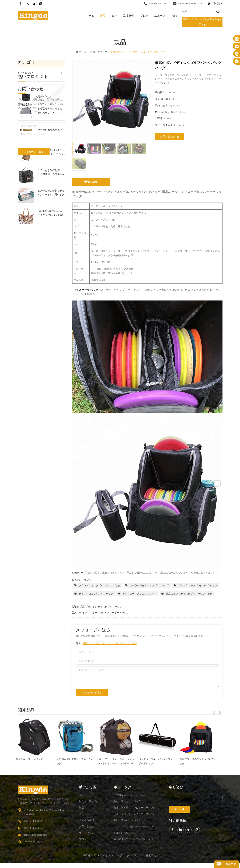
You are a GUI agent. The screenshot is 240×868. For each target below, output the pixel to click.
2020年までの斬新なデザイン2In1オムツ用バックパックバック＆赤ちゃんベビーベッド (51, 264)
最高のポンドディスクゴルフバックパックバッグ (110, 644)
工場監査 (128, 16)
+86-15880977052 (158, 4)
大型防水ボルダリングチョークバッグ (77, 762)
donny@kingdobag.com (190, 4)
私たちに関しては (89, 802)
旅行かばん (25, 105)
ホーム (90, 16)
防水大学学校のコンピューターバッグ (135, 808)
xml (81, 846)
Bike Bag (23, 136)
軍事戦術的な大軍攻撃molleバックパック (50, 202)
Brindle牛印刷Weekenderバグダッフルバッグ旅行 (51, 284)
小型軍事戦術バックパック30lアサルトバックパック (51, 223)
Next (220, 710)
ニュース (160, 16)
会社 (114, 16)
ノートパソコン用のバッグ (34, 97)
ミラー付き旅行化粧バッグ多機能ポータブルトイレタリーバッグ (51, 243)
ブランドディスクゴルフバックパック (100, 586)
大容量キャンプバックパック (130, 796)
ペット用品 (25, 128)
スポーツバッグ (99, 52)
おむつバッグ (26, 73)
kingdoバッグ (80, 573)
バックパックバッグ (30, 81)
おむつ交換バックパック (127, 821)
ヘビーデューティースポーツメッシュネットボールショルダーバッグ (118, 762)
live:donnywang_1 (33, 842)
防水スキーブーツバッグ (31, 760)
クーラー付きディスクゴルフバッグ (149, 586)
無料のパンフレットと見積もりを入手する (202, 22)
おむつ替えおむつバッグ (127, 802)
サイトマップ (86, 833)
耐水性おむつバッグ (125, 833)
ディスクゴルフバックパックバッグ (198, 586)
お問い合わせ (170, 137)
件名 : (106, 644)
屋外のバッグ (26, 89)
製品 (103, 16)
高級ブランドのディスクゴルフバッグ (101, 607)
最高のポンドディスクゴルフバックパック (189, 594)
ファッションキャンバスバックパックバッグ (51, 162)
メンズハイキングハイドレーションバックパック (135, 827)
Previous (214, 710)
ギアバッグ (25, 120)
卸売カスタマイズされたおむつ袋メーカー (51, 182)
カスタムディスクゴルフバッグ (140, 594)
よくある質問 (86, 821)
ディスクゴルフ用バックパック (96, 594)
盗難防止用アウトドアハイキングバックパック (135, 840)
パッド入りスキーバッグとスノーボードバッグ (103, 613)
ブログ (144, 16)
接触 (174, 16)
